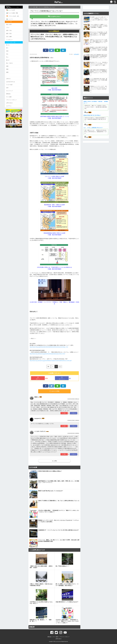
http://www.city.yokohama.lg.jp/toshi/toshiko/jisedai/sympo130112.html (47, 354)
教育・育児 (12, 33)
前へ (49, 367)
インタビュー (13, 39)
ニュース (13, 19)
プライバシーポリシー (15, 98)
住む (10, 53)
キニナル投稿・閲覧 (15, 13)
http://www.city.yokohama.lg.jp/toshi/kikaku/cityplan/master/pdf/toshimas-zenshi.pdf (51, 361)
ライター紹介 (13, 83)
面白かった (38, 378)
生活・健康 (12, 36)
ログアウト (12, 104)
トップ (31, 7)
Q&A (11, 86)
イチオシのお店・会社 (16, 16)
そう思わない (74, 413)
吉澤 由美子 (77, 54)
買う (10, 47)
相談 (10, 68)
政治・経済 (12, 24)
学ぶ (10, 56)
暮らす (11, 59)
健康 (10, 71)
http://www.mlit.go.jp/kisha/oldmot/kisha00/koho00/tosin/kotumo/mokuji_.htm (49, 347)
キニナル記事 (14, 10)
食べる (11, 44)
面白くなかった (62, 378)
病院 (10, 65)
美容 (10, 50)
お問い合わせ (13, 101)
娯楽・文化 (12, 30)
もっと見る (54, 461)
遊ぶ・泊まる (13, 62)
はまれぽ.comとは (14, 80)
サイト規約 (12, 95)
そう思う (64, 413)
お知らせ (12, 77)
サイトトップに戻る (16, 7)
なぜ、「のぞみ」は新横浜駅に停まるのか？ (93, 128)
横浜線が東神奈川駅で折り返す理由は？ (92, 115)
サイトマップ (13, 89)
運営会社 (12, 92)
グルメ (11, 27)
